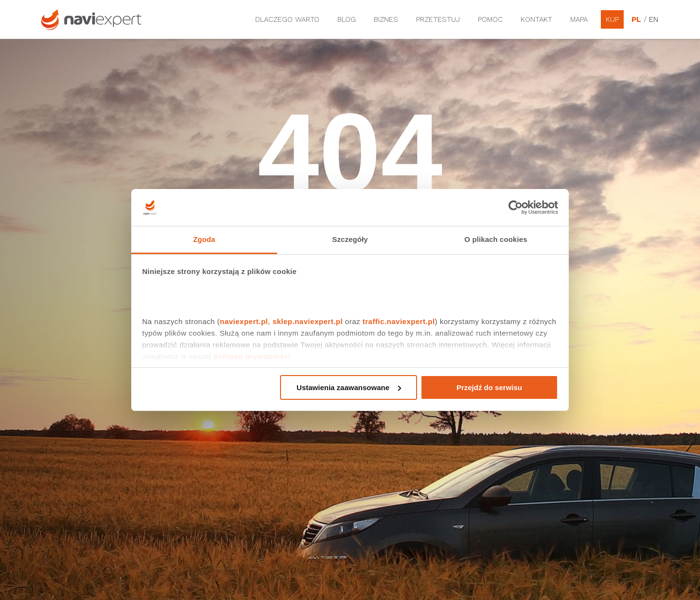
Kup (612, 19)
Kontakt (536, 19)
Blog (347, 19)
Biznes (386, 19)
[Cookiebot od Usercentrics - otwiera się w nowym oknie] (516, 207)
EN (654, 19)
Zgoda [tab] (204, 239)
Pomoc (490, 19)
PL (636, 19)
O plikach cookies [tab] (496, 239)
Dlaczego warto (287, 19)
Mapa (579, 19)
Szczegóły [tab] (350, 239)
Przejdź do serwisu (489, 387)
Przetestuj (438, 19)
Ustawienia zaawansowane (349, 387)
